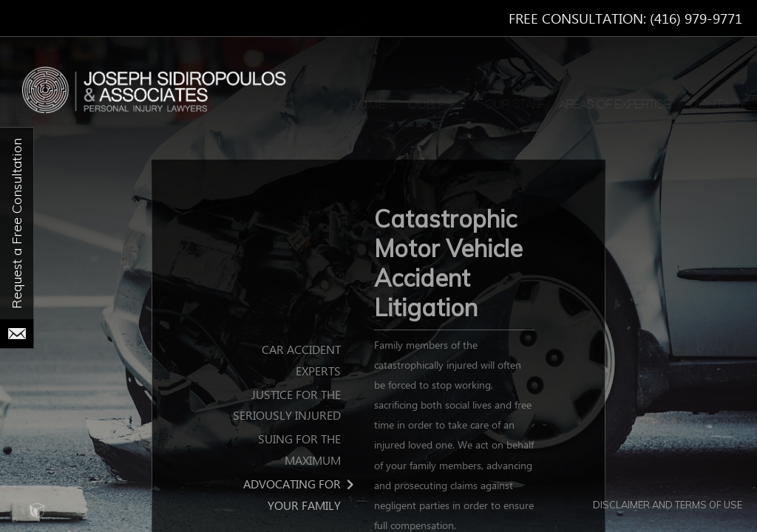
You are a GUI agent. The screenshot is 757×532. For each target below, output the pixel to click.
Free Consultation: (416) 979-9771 (625, 20)
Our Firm (437, 105)
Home (368, 105)
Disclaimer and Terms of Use (668, 505)
